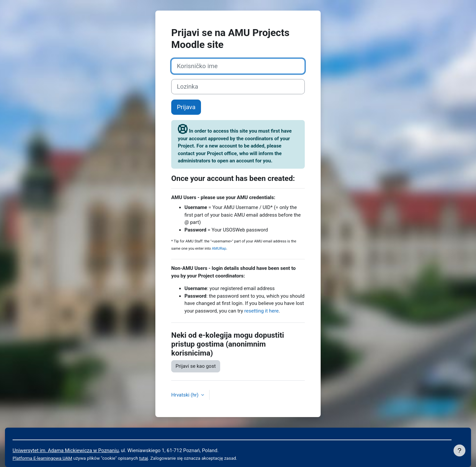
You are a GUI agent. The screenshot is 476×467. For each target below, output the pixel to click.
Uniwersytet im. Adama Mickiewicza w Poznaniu (66, 450)
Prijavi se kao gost (196, 366)
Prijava (186, 107)
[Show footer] (459, 450)
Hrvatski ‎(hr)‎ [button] (185, 395)
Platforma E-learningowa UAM (42, 458)
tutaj (144, 458)
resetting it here (261, 311)
